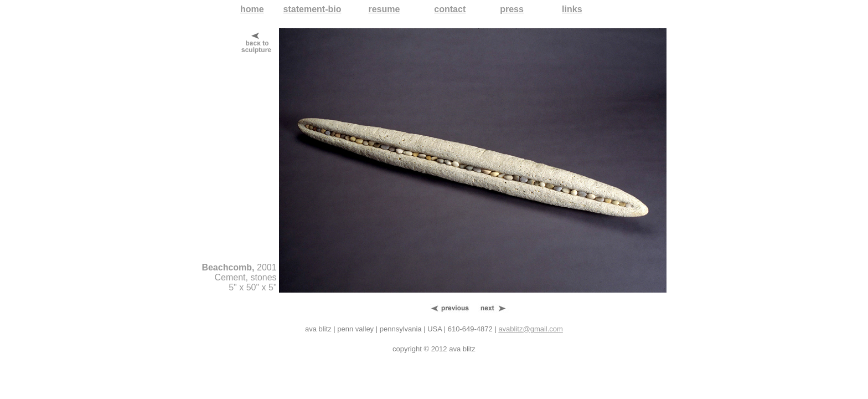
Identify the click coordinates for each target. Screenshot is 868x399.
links (572, 9)
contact (450, 9)
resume (384, 9)
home (252, 9)
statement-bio (312, 9)
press (512, 9)
